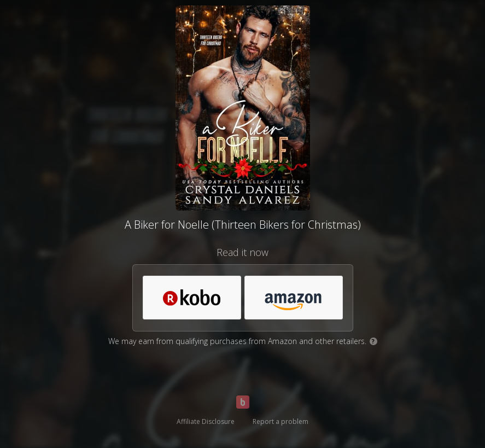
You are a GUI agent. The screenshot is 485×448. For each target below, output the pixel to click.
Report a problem (281, 421)
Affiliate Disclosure (206, 421)
